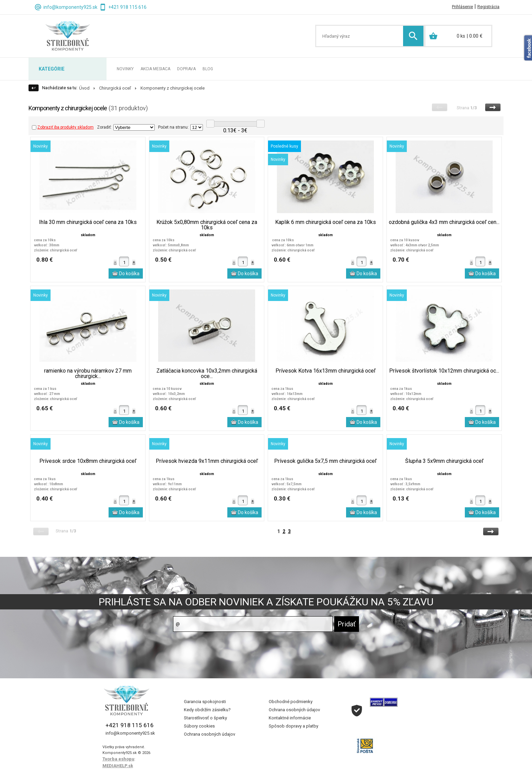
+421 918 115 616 (127, 7)
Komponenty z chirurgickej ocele (173, 88)
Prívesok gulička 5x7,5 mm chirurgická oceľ (325, 461)
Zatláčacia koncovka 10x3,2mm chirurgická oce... (207, 374)
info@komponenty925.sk (70, 7)
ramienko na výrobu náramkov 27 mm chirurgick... (88, 374)
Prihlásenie (462, 7)
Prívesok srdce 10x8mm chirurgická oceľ (88, 461)
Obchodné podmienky (291, 702)
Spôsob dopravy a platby (293, 726)
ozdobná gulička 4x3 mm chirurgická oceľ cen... (444, 222)
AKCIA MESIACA (155, 69)
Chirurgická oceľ (115, 88)
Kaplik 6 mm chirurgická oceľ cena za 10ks (326, 222)
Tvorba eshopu (118, 759)
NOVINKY (125, 69)
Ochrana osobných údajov (210, 734)
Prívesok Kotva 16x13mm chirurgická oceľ (326, 371)
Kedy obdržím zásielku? (207, 710)
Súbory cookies (199, 726)
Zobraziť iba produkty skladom (63, 127)
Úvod (84, 88)
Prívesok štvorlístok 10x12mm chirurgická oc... (444, 371)
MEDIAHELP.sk (118, 766)
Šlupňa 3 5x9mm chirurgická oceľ (444, 461)
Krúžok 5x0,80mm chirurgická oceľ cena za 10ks (207, 225)
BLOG (208, 69)
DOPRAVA (186, 69)
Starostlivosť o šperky (205, 718)
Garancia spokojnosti (205, 702)
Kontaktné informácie (290, 718)
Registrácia (488, 7)
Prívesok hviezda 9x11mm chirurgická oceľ (207, 461)
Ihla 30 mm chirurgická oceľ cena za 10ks (88, 222)
